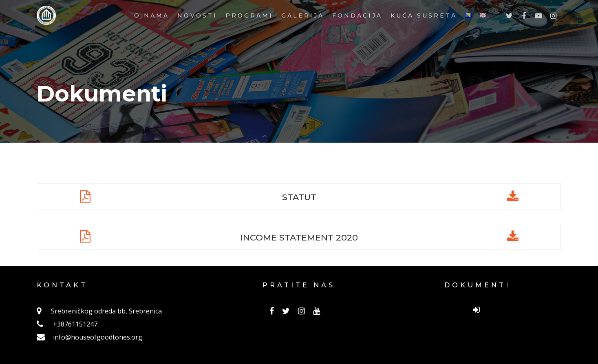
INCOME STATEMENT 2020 (299, 237)
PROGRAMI (249, 31)
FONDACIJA (357, 31)
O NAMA (152, 31)
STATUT (299, 196)
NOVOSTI (197, 31)
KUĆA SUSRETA (424, 31)
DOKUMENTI (477, 285)
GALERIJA (303, 31)
